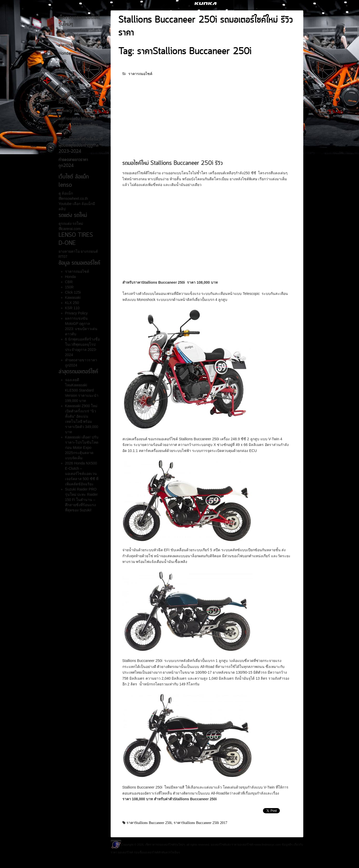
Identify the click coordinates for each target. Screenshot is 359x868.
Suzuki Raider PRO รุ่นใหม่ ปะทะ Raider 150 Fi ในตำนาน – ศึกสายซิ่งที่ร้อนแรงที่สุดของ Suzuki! (81, 500)
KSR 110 (67, 103)
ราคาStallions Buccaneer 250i (149, 823)
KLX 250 (67, 95)
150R (64, 70)
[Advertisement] (207, 120)
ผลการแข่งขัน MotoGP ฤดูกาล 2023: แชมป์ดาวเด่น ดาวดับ (78, 125)
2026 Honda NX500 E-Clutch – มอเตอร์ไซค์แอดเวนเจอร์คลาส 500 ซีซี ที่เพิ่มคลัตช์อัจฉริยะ (82, 474)
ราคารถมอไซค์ (70, 46)
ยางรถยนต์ (89, 251)
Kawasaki (67, 86)
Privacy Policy (72, 111)
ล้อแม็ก (67, 193)
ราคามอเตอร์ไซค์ (242, 844)
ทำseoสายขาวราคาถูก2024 (73, 163)
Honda (65, 54)
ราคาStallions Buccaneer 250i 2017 (200, 823)
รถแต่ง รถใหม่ (72, 224)
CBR (62, 62)
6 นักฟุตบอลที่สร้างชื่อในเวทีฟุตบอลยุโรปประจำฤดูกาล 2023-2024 (81, 145)
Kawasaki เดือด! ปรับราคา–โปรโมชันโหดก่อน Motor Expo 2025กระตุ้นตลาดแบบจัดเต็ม (82, 448)
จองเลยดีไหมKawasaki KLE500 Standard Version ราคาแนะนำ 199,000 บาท (82, 390)
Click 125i (68, 78)
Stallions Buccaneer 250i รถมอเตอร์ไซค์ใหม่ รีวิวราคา (206, 27)
